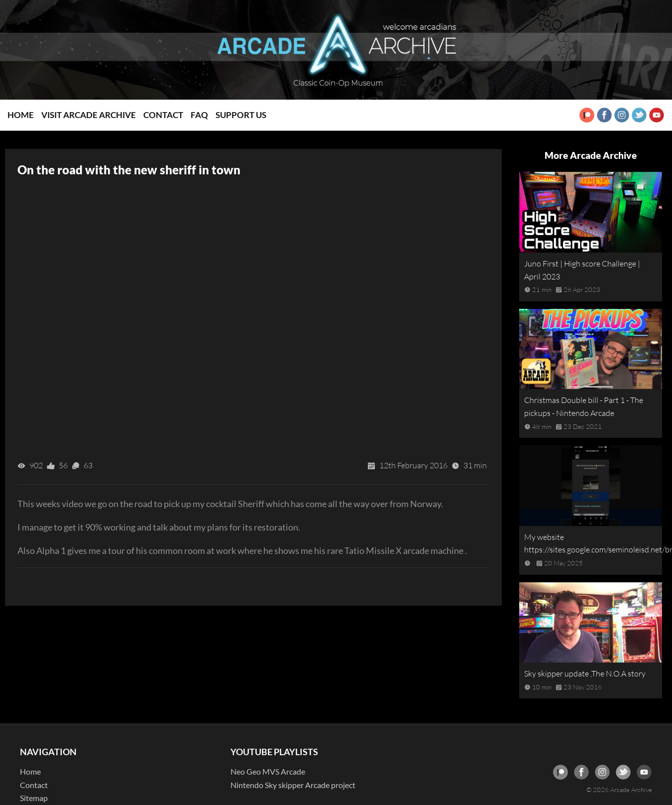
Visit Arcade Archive (89, 115)
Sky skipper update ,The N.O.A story (585, 673)
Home (21, 115)
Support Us (241, 115)
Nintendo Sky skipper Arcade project (293, 785)
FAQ (199, 115)
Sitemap (34, 798)
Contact (163, 115)
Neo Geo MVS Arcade (268, 771)
